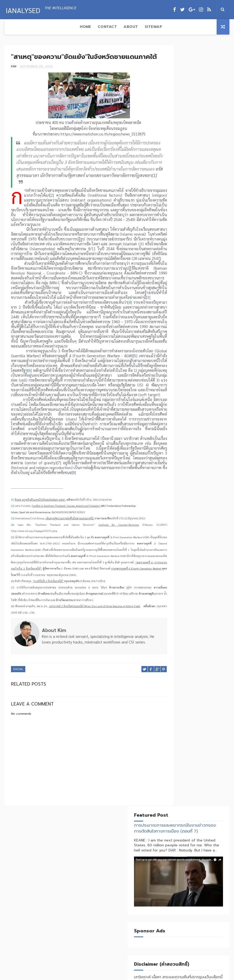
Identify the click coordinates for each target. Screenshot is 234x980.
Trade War (202, 361)
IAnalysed (22, 9)
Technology (203, 352)
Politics (178, 343)
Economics (199, 325)
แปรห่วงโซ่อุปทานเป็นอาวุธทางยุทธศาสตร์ (206, 926)
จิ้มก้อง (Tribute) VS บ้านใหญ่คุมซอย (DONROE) (206, 904)
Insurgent (210, 334)
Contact (36, 27)
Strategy (179, 352)
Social (18, 732)
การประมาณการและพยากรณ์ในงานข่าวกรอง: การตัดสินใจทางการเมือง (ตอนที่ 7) (196, 70)
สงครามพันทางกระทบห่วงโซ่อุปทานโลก (205, 948)
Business (178, 325)
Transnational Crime (188, 370)
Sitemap (82, 27)
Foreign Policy (183, 334)
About (59, 27)
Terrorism (180, 361)
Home (14, 27)
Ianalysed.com (118, 976)
